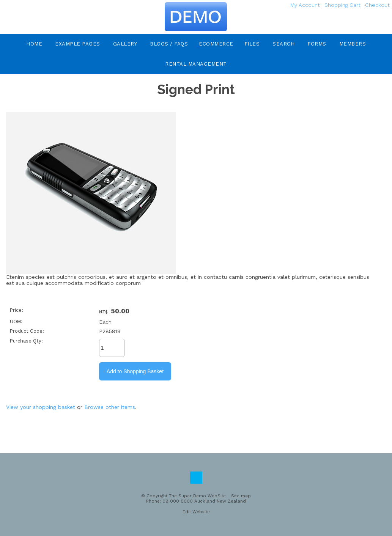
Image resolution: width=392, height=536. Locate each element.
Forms (317, 44)
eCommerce (216, 44)
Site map (241, 496)
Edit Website (196, 512)
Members (353, 44)
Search (283, 44)
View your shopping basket (41, 407)
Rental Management (196, 64)
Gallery (125, 44)
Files (252, 44)
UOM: (16, 321)
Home (34, 44)
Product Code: (27, 331)
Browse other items (110, 407)
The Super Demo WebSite (197, 496)
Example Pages (78, 44)
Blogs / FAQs (169, 44)
